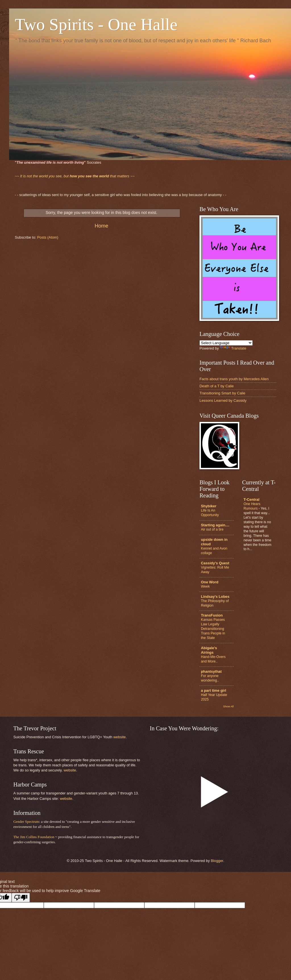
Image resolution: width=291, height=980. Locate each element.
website (120, 737)
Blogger (217, 861)
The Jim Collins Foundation (34, 837)
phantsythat (211, 671)
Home (101, 226)
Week (205, 586)
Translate (233, 348)
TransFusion (212, 615)
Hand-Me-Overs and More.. (213, 659)
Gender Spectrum (26, 822)
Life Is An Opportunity (210, 513)
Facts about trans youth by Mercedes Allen (234, 379)
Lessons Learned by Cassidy (223, 400)
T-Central (251, 500)
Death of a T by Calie (217, 386)
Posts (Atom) (48, 237)
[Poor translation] (21, 898)
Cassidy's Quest (215, 563)
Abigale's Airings (209, 650)
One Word (210, 582)
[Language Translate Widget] (226, 343)
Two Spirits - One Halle (96, 24)
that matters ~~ (75, 176)
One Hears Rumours (252, 506)
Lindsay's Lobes (215, 597)
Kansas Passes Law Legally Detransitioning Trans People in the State (213, 629)
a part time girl (214, 690)
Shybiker (209, 506)
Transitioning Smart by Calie (222, 393)
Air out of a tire (212, 529)
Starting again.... (215, 525)
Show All (228, 706)
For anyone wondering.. (210, 678)
